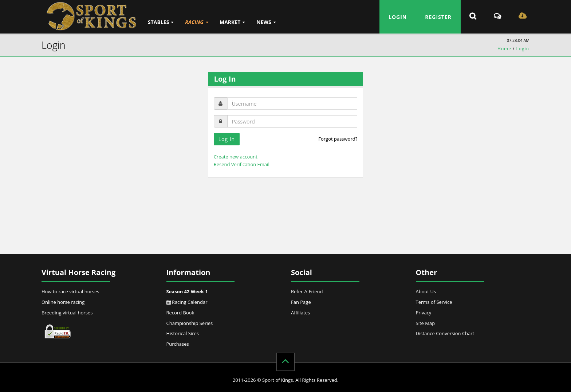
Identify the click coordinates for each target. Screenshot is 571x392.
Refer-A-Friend (307, 291)
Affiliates (300, 313)
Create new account (236, 157)
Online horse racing (63, 302)
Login (398, 17)
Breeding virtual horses (67, 313)
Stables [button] (158, 22)
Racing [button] (194, 22)
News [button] (264, 22)
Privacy (424, 313)
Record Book (180, 313)
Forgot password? (338, 139)
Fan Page (301, 302)
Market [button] (230, 22)
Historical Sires (183, 333)
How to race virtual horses (70, 291)
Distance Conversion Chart (445, 333)
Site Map (426, 323)
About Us (426, 291)
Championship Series (190, 323)
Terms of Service (434, 302)
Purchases (178, 344)
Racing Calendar (187, 302)
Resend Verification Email (242, 164)
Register (438, 17)
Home (504, 49)
